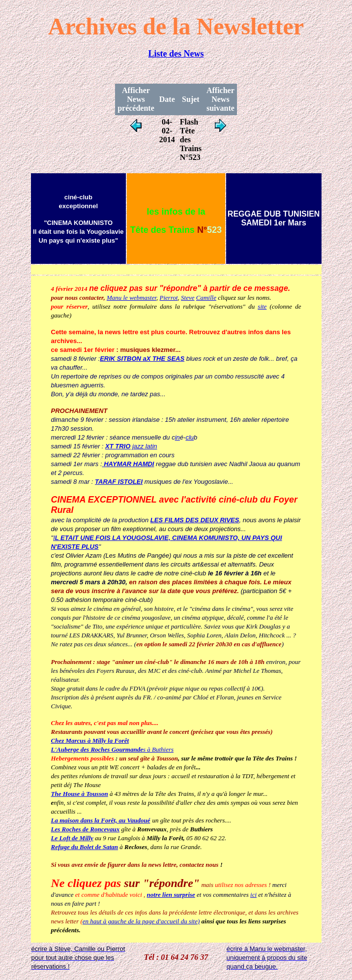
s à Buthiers (113, 749)
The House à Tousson (80, 794)
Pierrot (169, 298)
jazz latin (144, 446)
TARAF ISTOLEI (119, 482)
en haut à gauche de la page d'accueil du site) (141, 921)
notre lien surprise (171, 895)
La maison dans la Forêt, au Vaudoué (101, 820)
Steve (188, 298)
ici (253, 895)
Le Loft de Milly (72, 838)
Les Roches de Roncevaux (86, 829)
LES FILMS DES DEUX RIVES (195, 520)
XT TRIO (118, 446)
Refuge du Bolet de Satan (85, 847)
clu (190, 437)
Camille (206, 298)
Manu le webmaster (132, 298)
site (262, 306)
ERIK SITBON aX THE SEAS (142, 359)
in (177, 437)
